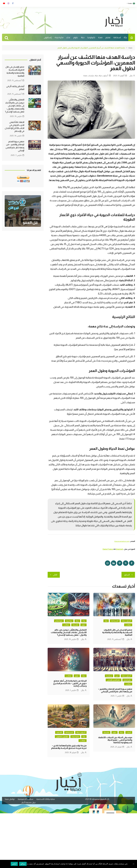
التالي (55, 575)
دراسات (91, 76)
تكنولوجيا (91, 37)
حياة (83, 37)
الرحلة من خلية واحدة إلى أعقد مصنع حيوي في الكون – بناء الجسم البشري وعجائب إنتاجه (70, 683)
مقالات (128, 625)
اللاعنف (59, 732)
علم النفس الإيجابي (114, 680)
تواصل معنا (10, 799)
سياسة (109, 676)
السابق (127, 575)
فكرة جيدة (59, 37)
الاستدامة (115, 621)
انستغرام (8, 3)
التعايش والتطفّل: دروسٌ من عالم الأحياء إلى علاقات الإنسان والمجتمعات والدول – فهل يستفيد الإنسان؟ (69, 632)
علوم (76, 37)
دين (117, 676)
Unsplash (119, 549)
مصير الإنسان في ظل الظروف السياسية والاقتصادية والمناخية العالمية (117, 632)
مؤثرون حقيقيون (62, 737)
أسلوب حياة (103, 76)
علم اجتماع (59, 621)
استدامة (117, 37)
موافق (23, 864)
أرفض (14, 864)
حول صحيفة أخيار (28, 802)
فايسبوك (13, 3)
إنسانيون (48, 37)
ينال (131, 76)
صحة (100, 37)
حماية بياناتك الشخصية (46, 799)
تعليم (108, 37)
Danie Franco (108, 549)
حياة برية (69, 621)
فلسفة (75, 625)
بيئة (125, 37)
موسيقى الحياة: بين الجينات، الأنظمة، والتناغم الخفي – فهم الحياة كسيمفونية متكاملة (115, 740)
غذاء (68, 37)
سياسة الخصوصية (25, 799)
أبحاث (129, 732)
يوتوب (4, 3)
